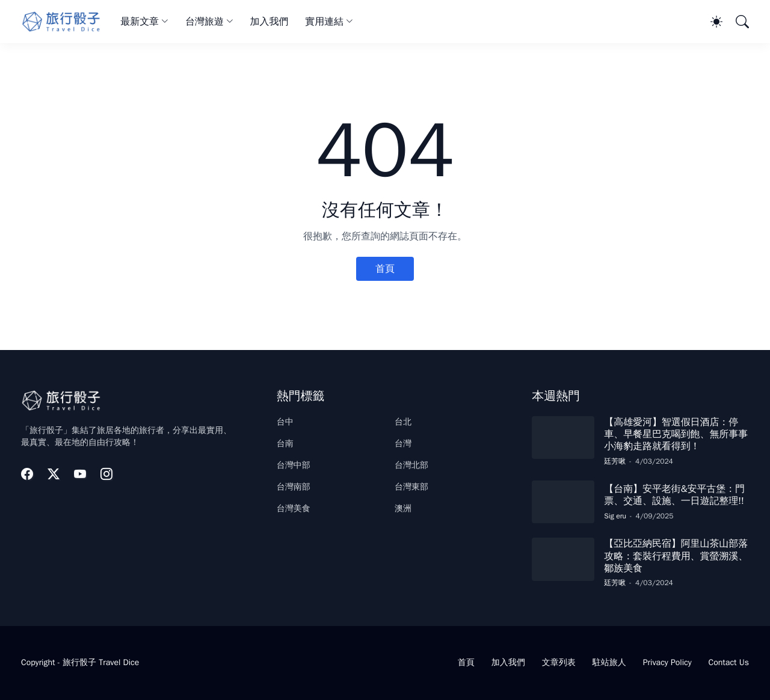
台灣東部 (411, 487)
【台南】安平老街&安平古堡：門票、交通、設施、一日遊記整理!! (674, 495)
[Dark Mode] (710, 22)
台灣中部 (294, 465)
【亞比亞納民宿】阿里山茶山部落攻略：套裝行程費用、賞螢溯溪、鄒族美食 (676, 556)
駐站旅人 (609, 662)
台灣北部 (411, 465)
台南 (285, 444)
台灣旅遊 (205, 22)
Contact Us (729, 662)
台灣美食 (294, 508)
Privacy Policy (667, 662)
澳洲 (403, 508)
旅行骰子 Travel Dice (101, 662)
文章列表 (559, 662)
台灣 (403, 444)
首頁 (385, 269)
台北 (403, 422)
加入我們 (269, 22)
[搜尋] (737, 22)
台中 (285, 422)
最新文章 (140, 22)
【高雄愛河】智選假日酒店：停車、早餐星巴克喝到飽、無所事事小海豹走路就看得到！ (676, 434)
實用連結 (324, 22)
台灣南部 (294, 487)
